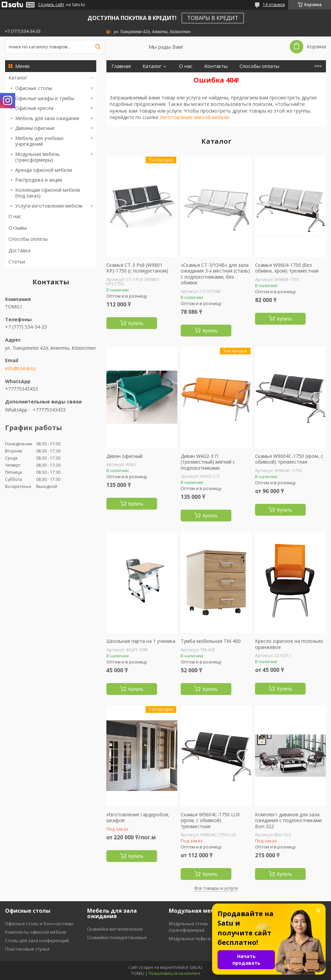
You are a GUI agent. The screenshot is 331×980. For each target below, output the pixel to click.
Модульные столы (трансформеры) (188, 927)
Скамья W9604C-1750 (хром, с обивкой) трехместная (289, 459)
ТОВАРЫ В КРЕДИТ (213, 18)
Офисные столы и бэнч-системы (39, 924)
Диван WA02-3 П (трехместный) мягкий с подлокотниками (208, 462)
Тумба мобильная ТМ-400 (211, 641)
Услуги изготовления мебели (49, 206)
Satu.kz (196, 967)
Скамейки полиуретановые (117, 937)
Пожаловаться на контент (174, 973)
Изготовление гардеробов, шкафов (138, 818)
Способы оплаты (28, 239)
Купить (136, 323)
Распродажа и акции (39, 180)
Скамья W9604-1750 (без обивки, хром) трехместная (287, 268)
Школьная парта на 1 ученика (141, 641)
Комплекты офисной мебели (36, 932)
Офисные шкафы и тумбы (45, 98)
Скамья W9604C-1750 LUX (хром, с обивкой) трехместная (210, 821)
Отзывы (18, 228)
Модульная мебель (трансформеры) (37, 157)
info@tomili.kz (20, 369)
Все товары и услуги (216, 888)
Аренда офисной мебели (44, 170)
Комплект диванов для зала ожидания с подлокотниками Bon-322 (288, 821)
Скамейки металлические (115, 929)
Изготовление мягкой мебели (194, 117)
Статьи (17, 262)
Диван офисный (124, 456)
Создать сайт (51, 5)
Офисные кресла (34, 108)
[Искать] (98, 47)
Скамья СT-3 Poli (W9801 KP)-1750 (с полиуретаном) (137, 268)
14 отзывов (274, 5)
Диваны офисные (35, 128)
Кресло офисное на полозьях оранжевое (289, 644)
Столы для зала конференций (37, 940)
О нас (15, 216)
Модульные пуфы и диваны (199, 938)
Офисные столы (34, 88)
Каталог (18, 78)
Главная (121, 66)
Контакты (216, 66)
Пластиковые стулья (27, 949)
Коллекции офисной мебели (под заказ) (48, 193)
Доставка (19, 250)
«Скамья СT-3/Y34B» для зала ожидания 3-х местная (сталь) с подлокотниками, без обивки (215, 274)
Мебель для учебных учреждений (39, 141)
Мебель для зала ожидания (47, 118)
